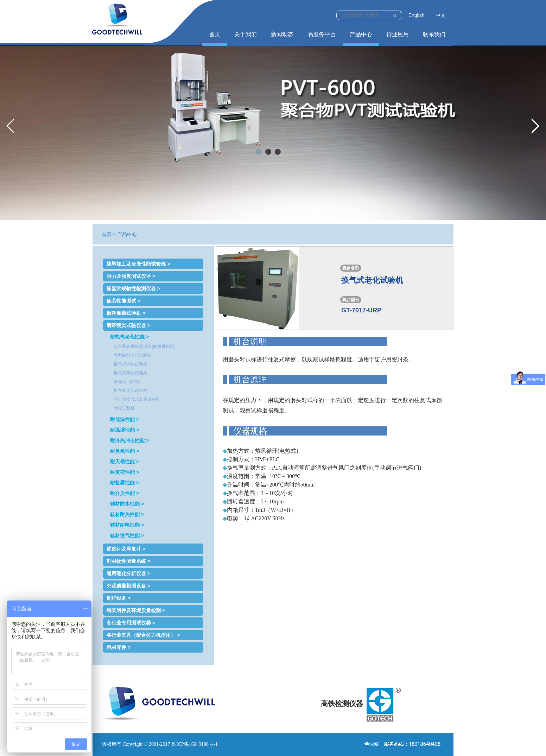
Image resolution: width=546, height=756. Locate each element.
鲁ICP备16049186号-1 (194, 744)
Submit (395, 15)
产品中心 (361, 34)
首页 (215, 34)
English (417, 15)
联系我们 (434, 34)
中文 (440, 15)
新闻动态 (282, 34)
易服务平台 (322, 34)
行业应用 (398, 34)
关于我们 (246, 34)
